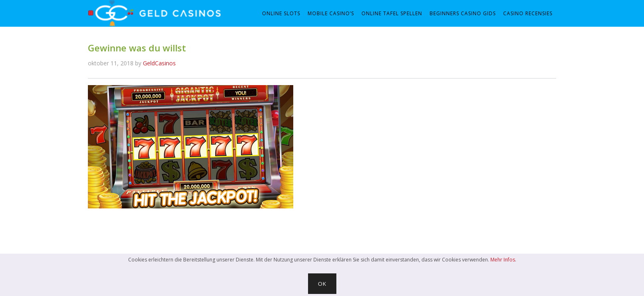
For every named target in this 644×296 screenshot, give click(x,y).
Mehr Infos (503, 260)
